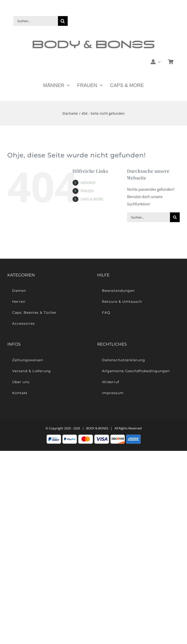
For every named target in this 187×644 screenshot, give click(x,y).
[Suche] (63, 21)
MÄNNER (88, 183)
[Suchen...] (36, 21)
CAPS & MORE (92, 199)
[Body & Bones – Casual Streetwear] (93, 42)
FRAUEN (87, 191)
